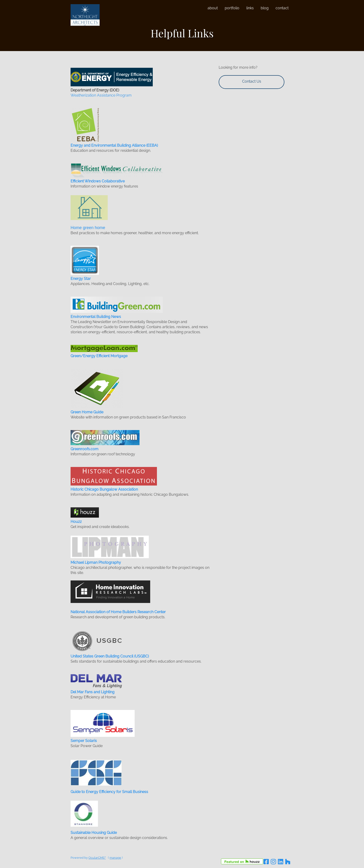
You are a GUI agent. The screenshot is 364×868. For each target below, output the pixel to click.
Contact (282, 8)
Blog (265, 8)
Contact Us (252, 81)
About (213, 8)
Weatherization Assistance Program (101, 95)
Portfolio (232, 8)
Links (250, 8)
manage (115, 858)
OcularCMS (97, 858)
